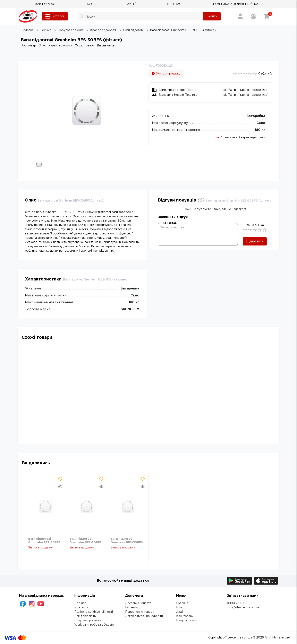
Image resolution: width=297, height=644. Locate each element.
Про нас (80, 603)
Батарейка (256, 116)
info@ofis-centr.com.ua (243, 608)
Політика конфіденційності (94, 612)
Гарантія (131, 608)
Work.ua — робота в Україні (94, 625)
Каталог (55, 16)
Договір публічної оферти (144, 616)
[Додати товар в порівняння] (60, 486)
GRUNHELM (130, 309)
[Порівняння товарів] (253, 16)
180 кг (260, 130)
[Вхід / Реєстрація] (240, 16)
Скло (261, 123)
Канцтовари (185, 616)
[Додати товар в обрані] (60, 479)
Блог (180, 608)
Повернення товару (140, 612)
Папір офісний (186, 620)
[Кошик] (266, 16)
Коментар (170, 223)
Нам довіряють (85, 616)
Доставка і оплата (138, 603)
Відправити (255, 241)
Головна (182, 603)
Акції (180, 612)
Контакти (81, 608)
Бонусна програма (88, 620)
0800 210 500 (237, 603)
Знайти (212, 16)
